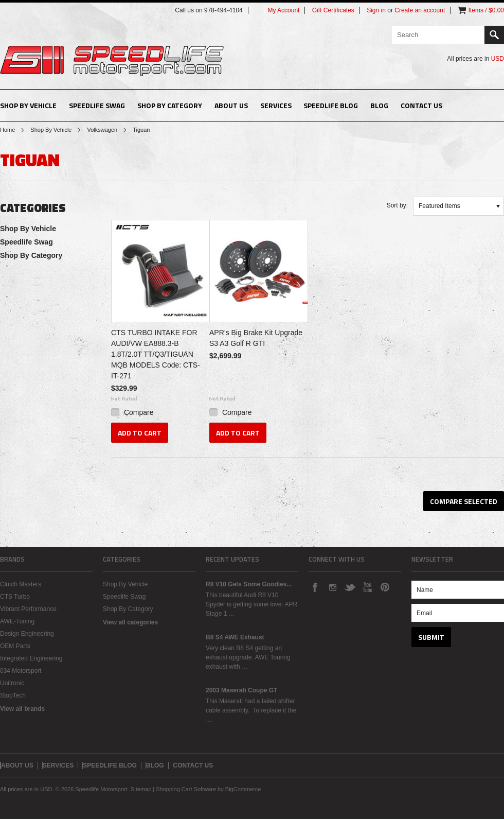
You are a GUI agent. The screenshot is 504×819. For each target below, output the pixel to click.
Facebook (315, 587)
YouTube (367, 587)
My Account (283, 10)
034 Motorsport (21, 671)
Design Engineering (27, 634)
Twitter (350, 587)
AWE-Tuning (17, 621)
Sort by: (397, 205)
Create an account (420, 10)
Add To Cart (140, 433)
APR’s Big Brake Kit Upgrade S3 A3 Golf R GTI (256, 338)
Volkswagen (102, 130)
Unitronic (12, 683)
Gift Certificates (333, 10)
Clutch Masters (21, 584)
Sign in (376, 10)
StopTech (13, 695)
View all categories (130, 622)
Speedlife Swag (97, 105)
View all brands (22, 709)
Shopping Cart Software (186, 789)
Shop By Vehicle (28, 105)
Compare (139, 412)
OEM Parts (15, 646)
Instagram (332, 587)
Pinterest (385, 587)
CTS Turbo (15, 597)
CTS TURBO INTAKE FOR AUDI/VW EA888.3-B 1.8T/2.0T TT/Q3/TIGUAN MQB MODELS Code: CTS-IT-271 (156, 354)
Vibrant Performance (28, 609)
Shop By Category (170, 105)
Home (7, 130)
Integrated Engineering (31, 658)
